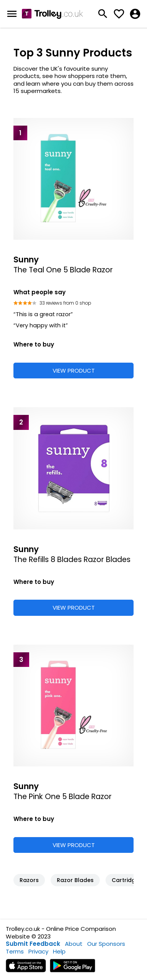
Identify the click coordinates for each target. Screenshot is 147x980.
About (74, 944)
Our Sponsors (106, 944)
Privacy (38, 951)
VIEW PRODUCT (74, 371)
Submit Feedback (33, 944)
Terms (15, 951)
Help (59, 951)
